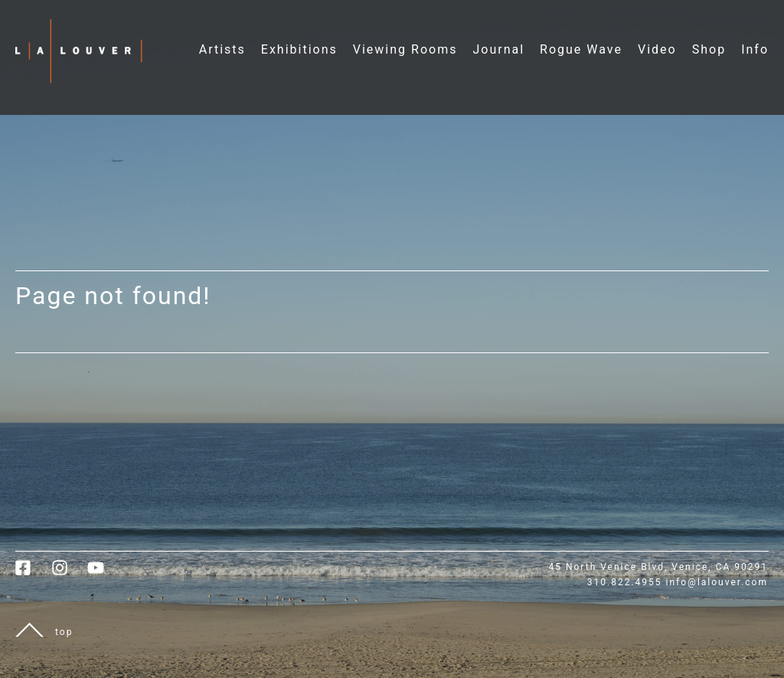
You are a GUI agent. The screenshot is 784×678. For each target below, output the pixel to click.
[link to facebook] (33, 573)
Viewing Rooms (405, 49)
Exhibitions (299, 49)
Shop (709, 49)
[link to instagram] (69, 573)
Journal (498, 49)
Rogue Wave (581, 49)
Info (755, 49)
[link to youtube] (103, 573)
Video (657, 49)
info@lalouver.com (717, 582)
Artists (222, 49)
